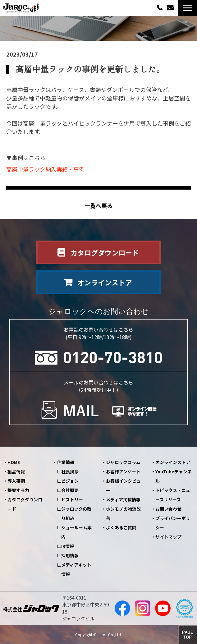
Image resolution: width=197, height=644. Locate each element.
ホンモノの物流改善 (123, 513)
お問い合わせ (171, 8)
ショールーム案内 (76, 532)
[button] (188, 8)
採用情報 (70, 555)
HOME (14, 462)
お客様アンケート (123, 471)
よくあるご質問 (121, 527)
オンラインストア (105, 282)
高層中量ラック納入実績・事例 (45, 169)
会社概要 (70, 490)
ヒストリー (72, 499)
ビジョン (70, 481)
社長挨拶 (70, 471)
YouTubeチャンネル (174, 476)
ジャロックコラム (123, 462)
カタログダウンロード (105, 252)
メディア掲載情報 (123, 499)
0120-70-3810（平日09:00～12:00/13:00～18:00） (160, 7)
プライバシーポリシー (173, 523)
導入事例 (16, 481)
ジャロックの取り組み (76, 513)
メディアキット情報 (76, 569)
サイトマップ (168, 537)
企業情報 (66, 462)
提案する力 (18, 490)
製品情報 (16, 471)
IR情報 (68, 546)
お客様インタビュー (123, 485)
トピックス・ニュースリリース (173, 495)
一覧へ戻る (98, 206)
